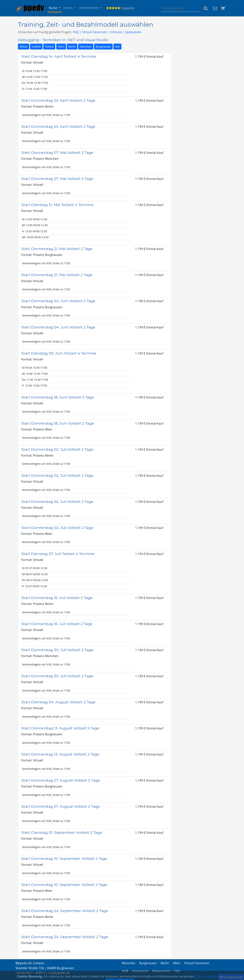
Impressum (140, 971)
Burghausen (103, 47)
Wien (61, 47)
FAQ (76, 32)
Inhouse (116, 32)
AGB (125, 971)
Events (68, 8)
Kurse (53, 8)
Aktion (24, 47)
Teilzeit (49, 47)
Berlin (72, 47)
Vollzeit (36, 47)
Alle (117, 47)
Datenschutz (161, 971)
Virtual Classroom (95, 32)
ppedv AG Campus (30, 963)
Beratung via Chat (231, 977)
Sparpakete (133, 32)
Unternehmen (89, 8)
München (86, 47)
